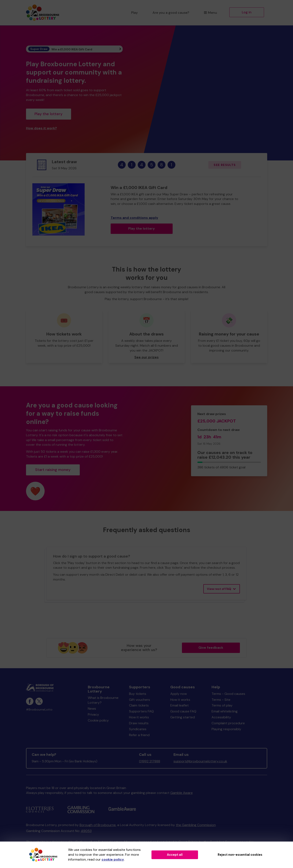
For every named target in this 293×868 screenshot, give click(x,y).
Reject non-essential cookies (240, 855)
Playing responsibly (226, 729)
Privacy (93, 714)
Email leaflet (180, 705)
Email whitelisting (225, 711)
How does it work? (41, 128)
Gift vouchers (140, 700)
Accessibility (221, 717)
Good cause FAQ (183, 711)
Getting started (183, 717)
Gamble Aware (182, 793)
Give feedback (211, 648)
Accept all (175, 855)
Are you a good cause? (171, 13)
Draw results (139, 723)
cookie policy (113, 859)
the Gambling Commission (196, 825)
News (92, 709)
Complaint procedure (228, 723)
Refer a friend (139, 735)
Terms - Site (221, 700)
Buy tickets (138, 694)
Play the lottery (48, 114)
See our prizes (146, 357)
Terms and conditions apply (134, 218)
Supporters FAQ (141, 711)
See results (225, 165)
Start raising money (53, 470)
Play (134, 13)
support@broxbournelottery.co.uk (200, 761)
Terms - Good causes (228, 694)
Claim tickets (139, 705)
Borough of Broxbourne (98, 825)
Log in (247, 12)
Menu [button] (210, 13)
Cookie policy (98, 720)
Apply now (179, 694)
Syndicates (138, 729)
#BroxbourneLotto (39, 710)
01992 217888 (150, 761)
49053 (86, 831)
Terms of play (222, 705)
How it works (139, 717)
